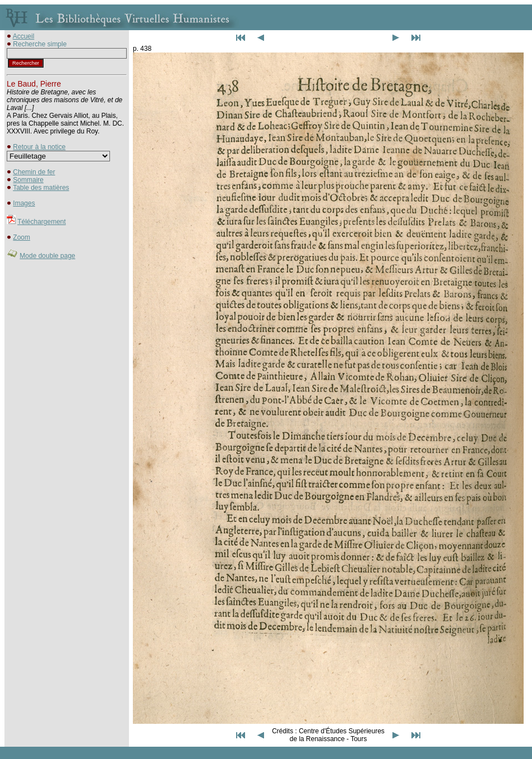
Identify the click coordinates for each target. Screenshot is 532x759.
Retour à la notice (39, 147)
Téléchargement (42, 222)
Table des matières (41, 188)
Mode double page (47, 256)
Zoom (21, 237)
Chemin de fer (34, 172)
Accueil (24, 36)
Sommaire (28, 180)
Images (24, 203)
